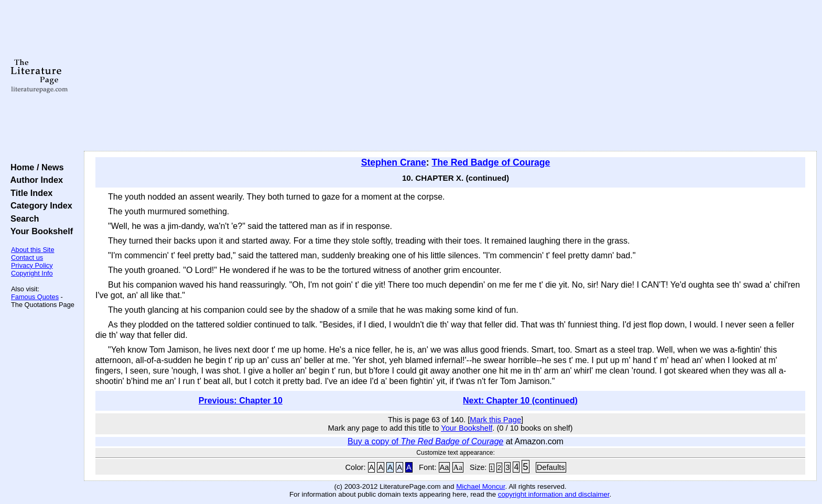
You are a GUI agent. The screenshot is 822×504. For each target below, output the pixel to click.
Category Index (39, 205)
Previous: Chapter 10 (241, 401)
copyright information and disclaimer (554, 494)
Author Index (34, 180)
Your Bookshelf (39, 231)
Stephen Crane (394, 162)
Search (22, 218)
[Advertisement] (450, 76)
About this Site (33, 250)
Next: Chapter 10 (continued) (520, 401)
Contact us (27, 258)
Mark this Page (495, 420)
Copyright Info (32, 273)
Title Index (29, 193)
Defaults (551, 467)
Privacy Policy (32, 265)
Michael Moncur (480, 486)
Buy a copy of (425, 441)
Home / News (35, 167)
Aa (445, 467)
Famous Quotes (35, 297)
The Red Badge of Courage (491, 162)
